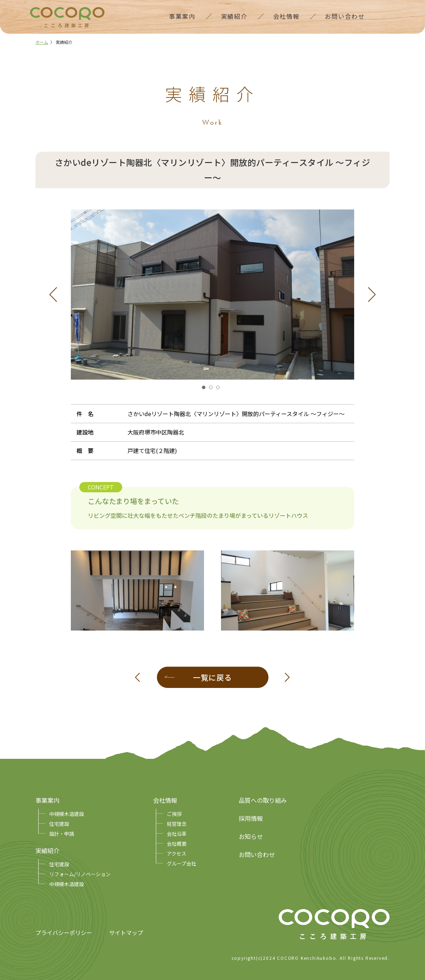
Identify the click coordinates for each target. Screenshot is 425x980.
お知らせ (251, 836)
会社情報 (165, 800)
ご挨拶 (174, 814)
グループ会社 (182, 863)
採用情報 (251, 818)
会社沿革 (177, 834)
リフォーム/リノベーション (80, 874)
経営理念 (177, 824)
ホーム (42, 42)
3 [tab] (220, 389)
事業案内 (47, 800)
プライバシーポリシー (64, 933)
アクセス (177, 853)
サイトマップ (126, 933)
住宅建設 (59, 824)
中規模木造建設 (67, 814)
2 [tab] (212, 389)
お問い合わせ (257, 854)
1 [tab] (205, 389)
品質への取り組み (263, 800)
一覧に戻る (212, 677)
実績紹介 (47, 850)
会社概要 (177, 844)
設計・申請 (62, 834)
